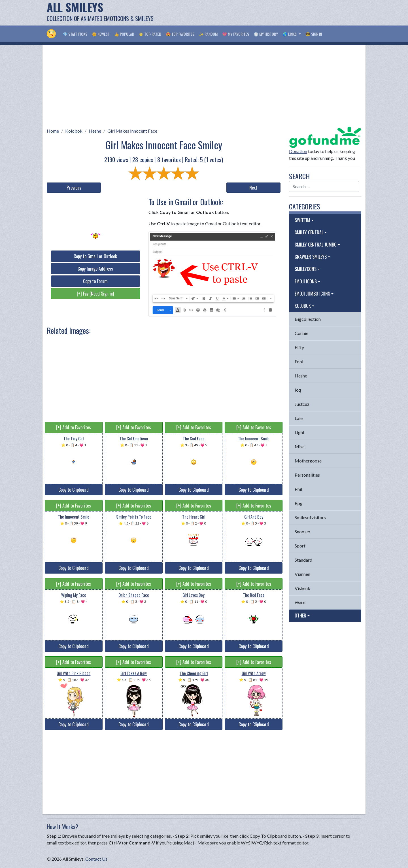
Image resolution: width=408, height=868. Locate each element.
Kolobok (74, 131)
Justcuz (302, 404)
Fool (299, 361)
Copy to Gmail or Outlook (95, 256)
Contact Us (96, 859)
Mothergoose (308, 461)
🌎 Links (290, 34)
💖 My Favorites (236, 34)
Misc (300, 446)
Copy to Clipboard (74, 490)
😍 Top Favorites (180, 34)
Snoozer (303, 531)
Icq (298, 390)
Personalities (307, 475)
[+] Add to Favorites (74, 427)
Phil (298, 489)
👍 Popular (124, 34)
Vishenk (302, 588)
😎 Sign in (314, 34)
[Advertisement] (258, 13)
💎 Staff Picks (75, 34)
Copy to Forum (95, 281)
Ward (300, 602)
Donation (298, 151)
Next (253, 188)
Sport (300, 546)
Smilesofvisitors (310, 517)
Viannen (302, 574)
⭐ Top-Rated (150, 34)
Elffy (299, 347)
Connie (301, 333)
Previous (74, 188)
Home (53, 131)
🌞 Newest (101, 34)
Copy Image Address (95, 269)
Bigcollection (308, 319)
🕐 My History (266, 34)
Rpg (299, 503)
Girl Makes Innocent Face (132, 131)
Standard (303, 560)
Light (300, 432)
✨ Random (208, 34)
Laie (299, 418)
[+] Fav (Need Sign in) (95, 294)
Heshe (95, 131)
